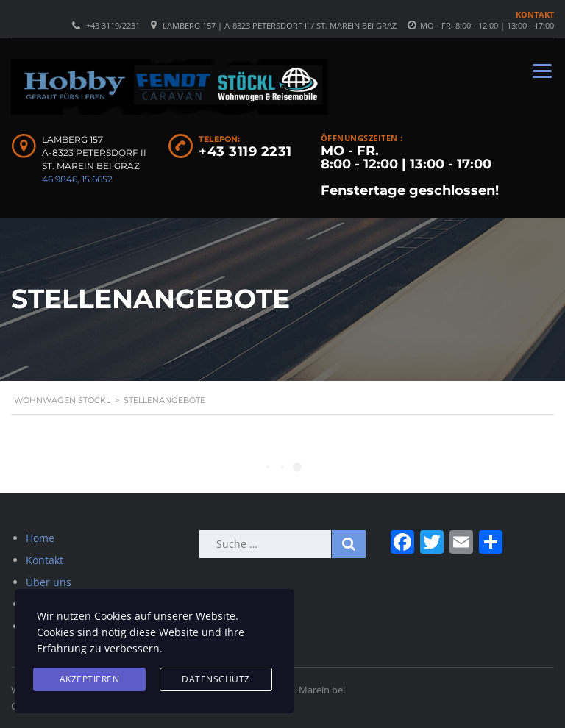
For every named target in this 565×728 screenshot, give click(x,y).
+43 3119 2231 (245, 151)
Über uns (49, 582)
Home (40, 538)
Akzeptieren (90, 679)
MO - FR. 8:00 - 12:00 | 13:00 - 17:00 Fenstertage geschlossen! (410, 171)
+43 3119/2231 (113, 25)
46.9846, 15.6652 (77, 179)
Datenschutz (216, 679)
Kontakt (535, 14)
